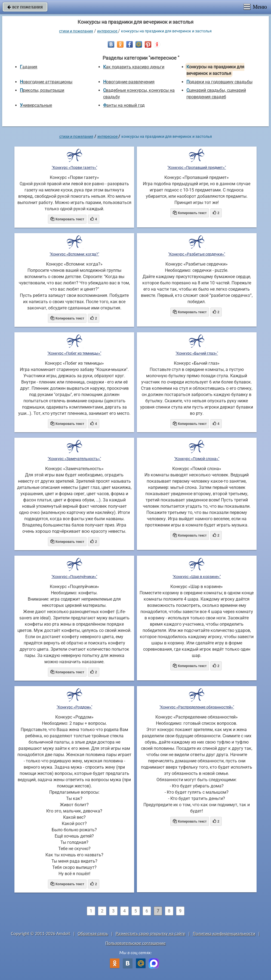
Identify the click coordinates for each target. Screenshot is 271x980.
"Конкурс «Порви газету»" (74, 168)
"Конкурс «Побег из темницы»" (74, 353)
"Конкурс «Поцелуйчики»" (74, 577)
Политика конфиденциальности (224, 934)
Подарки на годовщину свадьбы (219, 82)
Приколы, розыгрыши (42, 90)
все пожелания (25, 7)
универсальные (36, 105)
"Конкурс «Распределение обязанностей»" (197, 707)
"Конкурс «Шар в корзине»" (197, 577)
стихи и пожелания (76, 31)
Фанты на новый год (124, 105)
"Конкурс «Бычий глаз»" (197, 353)
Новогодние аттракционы (46, 82)
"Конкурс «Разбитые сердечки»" (197, 254)
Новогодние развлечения (129, 82)
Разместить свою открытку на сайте (150, 934)
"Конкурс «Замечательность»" (74, 459)
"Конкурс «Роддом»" (74, 707)
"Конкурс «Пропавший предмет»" (197, 168)
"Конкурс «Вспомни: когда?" (74, 254)
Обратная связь (93, 934)
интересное (108, 31)
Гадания (29, 67)
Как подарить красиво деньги (134, 67)
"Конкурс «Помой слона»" (197, 459)
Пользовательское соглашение (135, 943)
